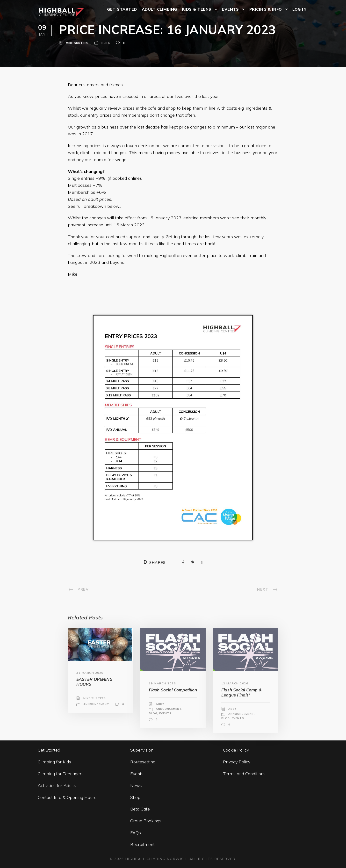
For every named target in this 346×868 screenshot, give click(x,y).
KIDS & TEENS (197, 9)
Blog (106, 43)
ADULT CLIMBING (159, 9)
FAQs (136, 833)
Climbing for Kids (54, 762)
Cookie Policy (236, 750)
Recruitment (142, 844)
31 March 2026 (90, 673)
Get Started (49, 750)
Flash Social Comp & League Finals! (241, 692)
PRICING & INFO (266, 9)
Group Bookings (146, 821)
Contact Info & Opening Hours (67, 797)
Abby (160, 704)
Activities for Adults (57, 786)
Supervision (142, 750)
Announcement (96, 704)
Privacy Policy (237, 762)
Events (165, 713)
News (136, 786)
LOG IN (299, 9)
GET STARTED (122, 9)
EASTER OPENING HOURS (94, 682)
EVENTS (230, 9)
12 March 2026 (235, 683)
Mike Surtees (77, 43)
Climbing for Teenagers (61, 774)
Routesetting (143, 762)
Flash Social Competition (173, 690)
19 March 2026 (162, 683)
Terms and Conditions (244, 774)
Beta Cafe (140, 809)
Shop (135, 797)
